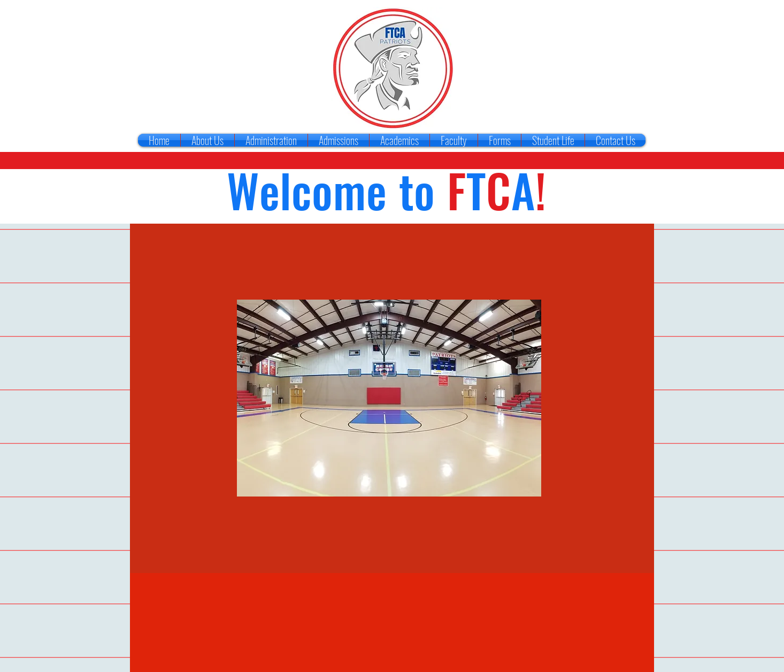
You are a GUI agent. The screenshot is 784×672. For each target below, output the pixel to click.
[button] (389, 398)
